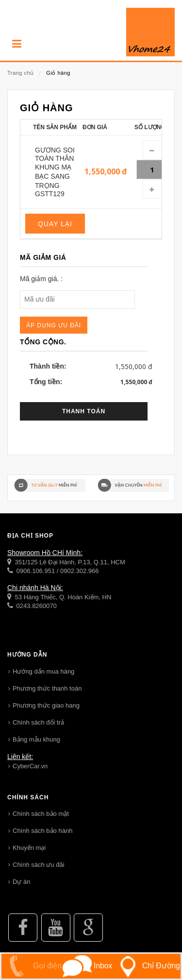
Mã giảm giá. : (41, 279)
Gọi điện (32, 966)
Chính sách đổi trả (38, 722)
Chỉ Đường (147, 966)
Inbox (87, 966)
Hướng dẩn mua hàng (43, 671)
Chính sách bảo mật (41, 814)
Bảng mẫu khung (36, 739)
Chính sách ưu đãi (39, 865)
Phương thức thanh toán (47, 688)
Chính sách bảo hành (42, 831)
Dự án (21, 882)
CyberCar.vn (30, 766)
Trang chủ (21, 73)
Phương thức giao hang (46, 705)
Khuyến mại (29, 848)
